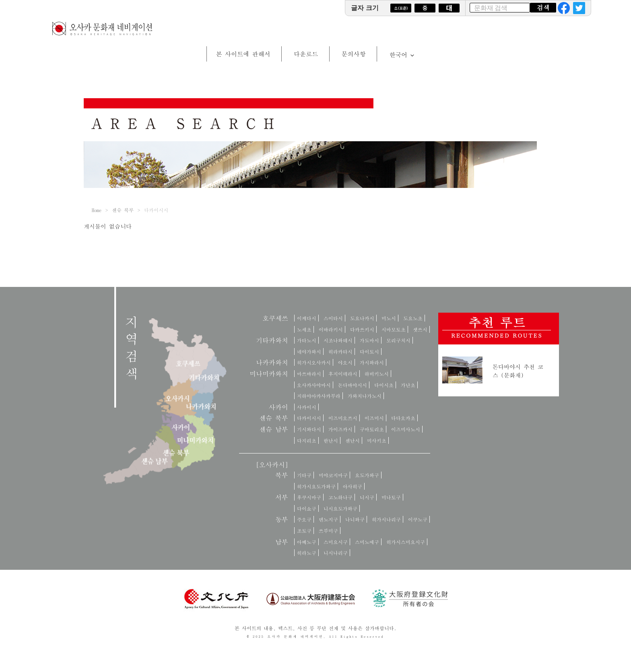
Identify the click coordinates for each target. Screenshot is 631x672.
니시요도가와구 (340, 508)
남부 (282, 542)
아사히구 (353, 486)
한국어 (402, 55)
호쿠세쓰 (275, 318)
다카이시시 (309, 418)
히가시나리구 (386, 519)
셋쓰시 (420, 329)
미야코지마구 (333, 475)
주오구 (304, 519)
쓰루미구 (328, 531)
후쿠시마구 (309, 497)
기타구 (304, 475)
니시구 (367, 497)
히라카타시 (340, 351)
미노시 (389, 318)
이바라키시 (331, 329)
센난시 (353, 440)
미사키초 (377, 440)
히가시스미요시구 (406, 542)
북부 (282, 475)
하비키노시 (377, 374)
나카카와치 (272, 362)
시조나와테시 (338, 340)
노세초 (304, 329)
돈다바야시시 (353, 385)
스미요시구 (336, 542)
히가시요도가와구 (316, 486)
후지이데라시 (343, 374)
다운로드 (306, 54)
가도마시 (369, 340)
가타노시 (307, 340)
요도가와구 (367, 475)
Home (97, 210)
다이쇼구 (307, 508)
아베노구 (307, 542)
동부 (282, 519)
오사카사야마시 (314, 385)
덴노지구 (328, 519)
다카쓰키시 (362, 329)
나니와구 (355, 519)
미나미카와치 (269, 374)
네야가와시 (309, 351)
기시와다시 (309, 429)
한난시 (331, 440)
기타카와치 (272, 340)
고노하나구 (340, 497)
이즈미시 (374, 418)
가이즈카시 (340, 429)
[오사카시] (272, 465)
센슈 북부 (123, 210)
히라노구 (307, 553)
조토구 (304, 531)
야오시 (345, 362)
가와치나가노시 (365, 396)
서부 (282, 497)
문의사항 (354, 54)
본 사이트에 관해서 (243, 54)
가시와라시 (372, 362)
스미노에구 (367, 542)
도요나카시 (362, 318)
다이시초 (384, 385)
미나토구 (391, 497)
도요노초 (413, 318)
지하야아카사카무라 (319, 396)
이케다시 (307, 318)
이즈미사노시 (406, 429)
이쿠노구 (418, 519)
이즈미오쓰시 (343, 418)
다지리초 (307, 440)
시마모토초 (394, 329)
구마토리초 (372, 429)
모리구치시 (398, 340)
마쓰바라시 (309, 374)
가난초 (408, 385)
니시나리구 (336, 553)
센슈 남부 (274, 429)
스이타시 (333, 318)
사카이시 (307, 407)
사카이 (278, 407)
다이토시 (369, 351)
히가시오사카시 (314, 362)
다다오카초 (403, 418)
